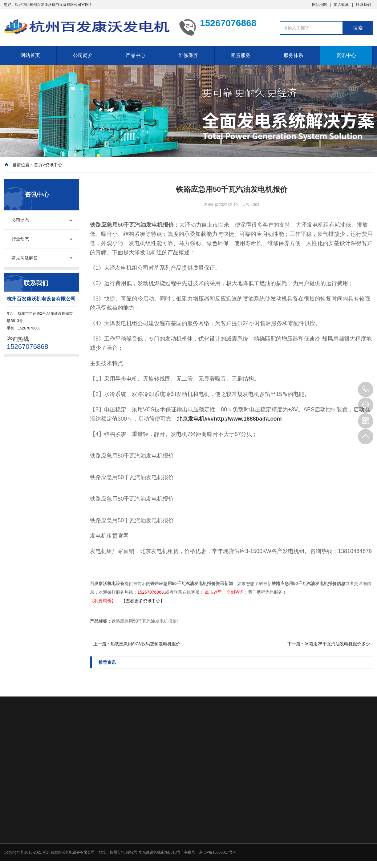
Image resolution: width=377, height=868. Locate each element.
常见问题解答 (25, 258)
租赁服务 (241, 55)
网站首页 (30, 55)
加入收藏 (341, 5)
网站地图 (319, 5)
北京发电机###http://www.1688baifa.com (229, 419)
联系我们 (363, 5)
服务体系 (294, 55)
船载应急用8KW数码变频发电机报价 (145, 644)
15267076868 (366, 390)
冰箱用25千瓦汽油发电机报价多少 (337, 644)
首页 (38, 165)
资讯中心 (346, 55)
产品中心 (136, 55)
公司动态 (20, 220)
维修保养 (188, 55)
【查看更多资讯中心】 (143, 601)
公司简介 (83, 55)
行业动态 (20, 239)
